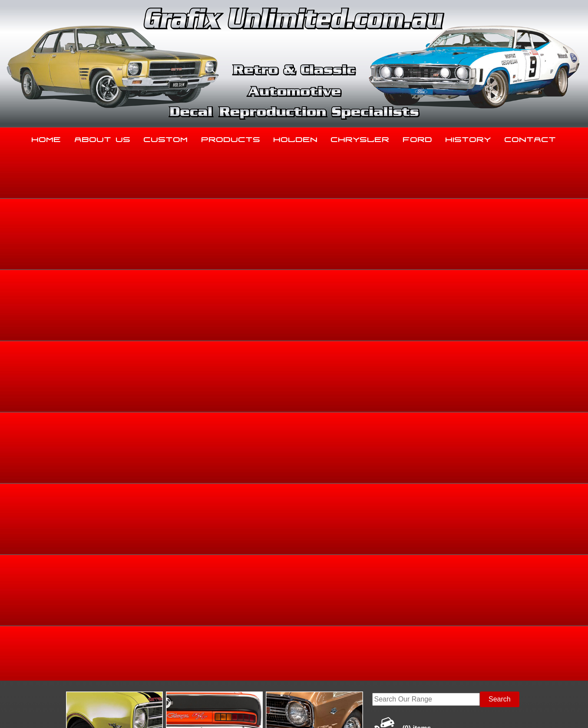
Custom (166, 138)
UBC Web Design (299, 711)
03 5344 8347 (76, 640)
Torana (463, 286)
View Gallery (322, 222)
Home (46, 138)
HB (520, 286)
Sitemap (66, 711)
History (468, 138)
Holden (296, 138)
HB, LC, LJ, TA (493, 286)
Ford (418, 138)
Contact (530, 138)
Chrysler (360, 138)
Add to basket (358, 388)
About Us (103, 138)
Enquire (358, 408)
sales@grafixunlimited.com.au (102, 662)
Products (231, 138)
